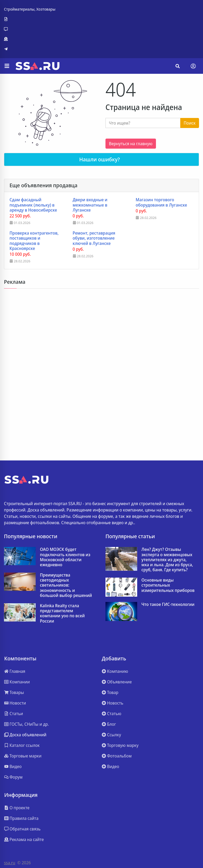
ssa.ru (10, 863)
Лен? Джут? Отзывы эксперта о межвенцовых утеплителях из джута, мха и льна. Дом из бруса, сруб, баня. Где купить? (167, 560)
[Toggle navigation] (193, 66)
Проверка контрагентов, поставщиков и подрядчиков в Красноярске (34, 241)
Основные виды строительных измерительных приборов (168, 585)
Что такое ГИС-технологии (168, 604)
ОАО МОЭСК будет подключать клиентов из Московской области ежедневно (65, 557)
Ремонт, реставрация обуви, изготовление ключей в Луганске (94, 238)
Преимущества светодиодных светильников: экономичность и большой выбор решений (66, 585)
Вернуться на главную (131, 144)
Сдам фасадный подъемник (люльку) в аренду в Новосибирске (33, 205)
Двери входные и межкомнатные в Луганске (90, 205)
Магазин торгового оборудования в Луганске (161, 202)
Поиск (190, 123)
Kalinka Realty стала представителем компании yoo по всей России (62, 613)
